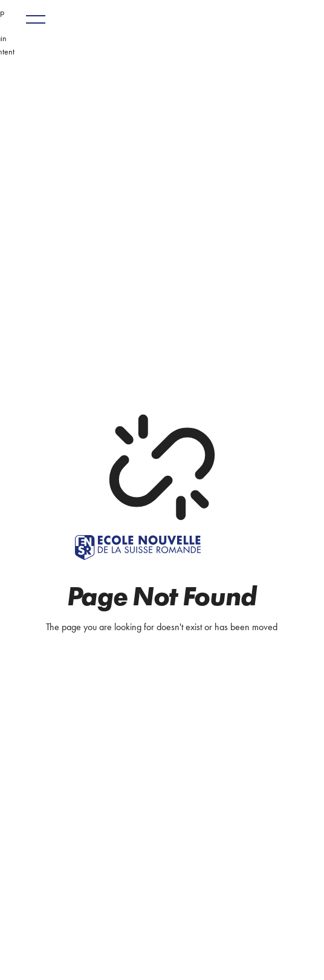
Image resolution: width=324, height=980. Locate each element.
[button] (36, 19)
